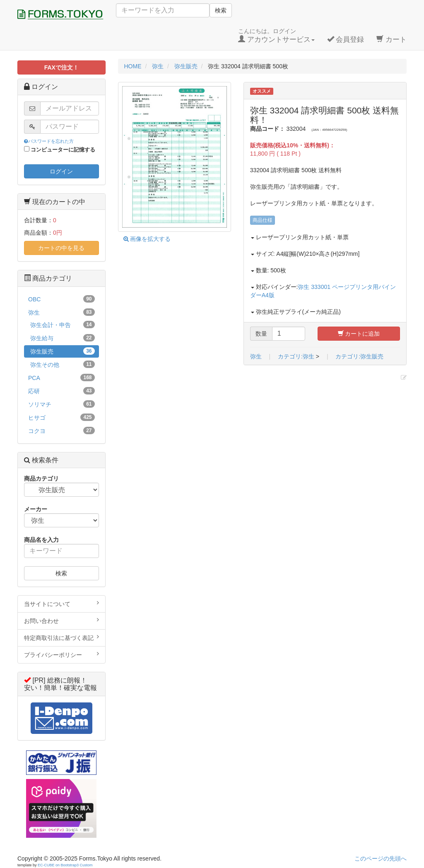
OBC (61, 299)
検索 (221, 10)
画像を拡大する (147, 239)
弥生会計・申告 (63, 325)
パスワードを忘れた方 (49, 141)
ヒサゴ (61, 417)
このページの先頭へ (381, 858)
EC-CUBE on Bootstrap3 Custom (65, 865)
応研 (61, 391)
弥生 (256, 356)
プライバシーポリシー (61, 654)
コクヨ (61, 430)
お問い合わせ (61, 620)
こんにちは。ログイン (276, 36)
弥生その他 (63, 364)
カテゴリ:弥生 (296, 356)
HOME (133, 66)
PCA (61, 377)
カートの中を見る (61, 248)
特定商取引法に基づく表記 (61, 637)
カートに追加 (359, 334)
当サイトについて (61, 604)
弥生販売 (63, 351)
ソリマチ (61, 404)
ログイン (61, 171)
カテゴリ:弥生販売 (359, 356)
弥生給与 (63, 338)
